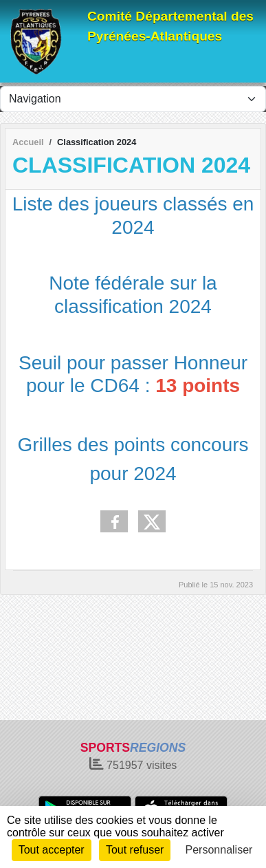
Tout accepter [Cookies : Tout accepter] (52, 850)
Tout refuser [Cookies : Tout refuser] (135, 850)
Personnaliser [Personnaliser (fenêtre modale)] (219, 850)
